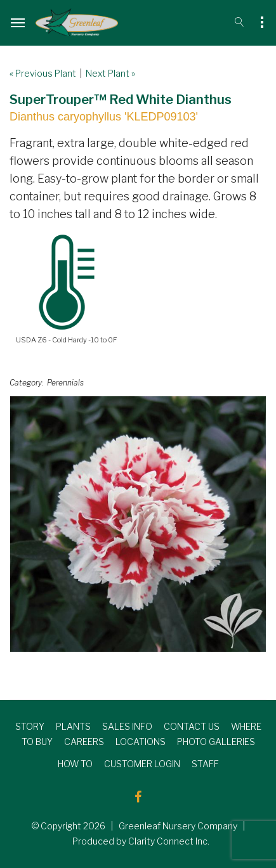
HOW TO (75, 764)
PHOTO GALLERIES (216, 742)
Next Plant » (110, 73)
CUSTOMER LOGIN (142, 764)
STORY (30, 726)
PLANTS (73, 726)
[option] (138, 524)
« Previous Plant (43, 73)
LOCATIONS (141, 742)
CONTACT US (192, 726)
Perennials (65, 383)
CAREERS (84, 742)
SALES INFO (127, 726)
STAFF (205, 764)
